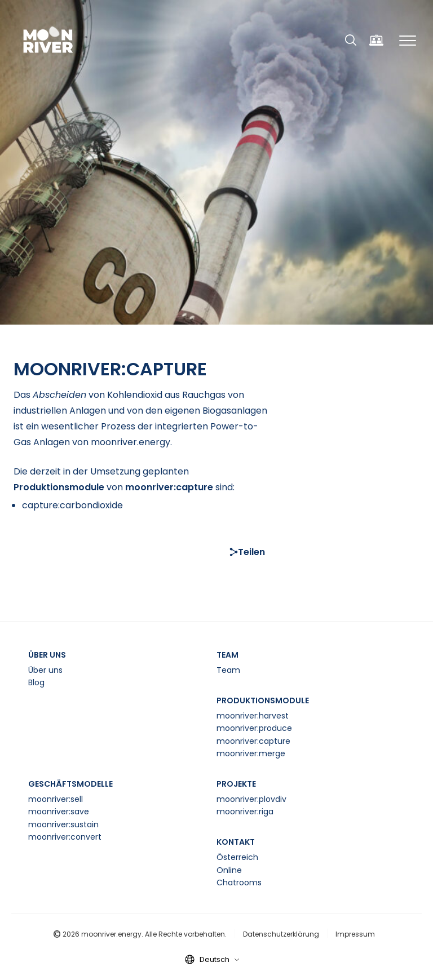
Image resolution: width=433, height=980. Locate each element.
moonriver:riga (245, 812)
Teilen (247, 552)
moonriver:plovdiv (251, 799)
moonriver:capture (253, 741)
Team (228, 670)
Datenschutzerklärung (281, 934)
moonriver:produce (254, 728)
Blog (36, 682)
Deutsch (219, 959)
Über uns (45, 670)
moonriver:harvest (253, 716)
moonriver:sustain (63, 824)
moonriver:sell (56, 799)
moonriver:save (59, 812)
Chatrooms (239, 883)
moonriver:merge (251, 753)
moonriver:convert (65, 837)
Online (229, 870)
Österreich (237, 857)
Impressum (355, 934)
